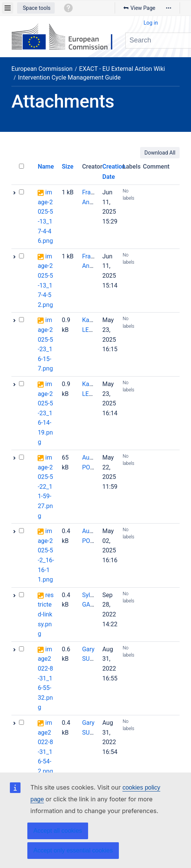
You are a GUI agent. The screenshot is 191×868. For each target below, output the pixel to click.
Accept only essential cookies (73, 850)
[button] (36, 8)
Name (46, 167)
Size (68, 167)
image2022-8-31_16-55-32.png (45, 678)
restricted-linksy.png (46, 614)
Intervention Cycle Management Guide (69, 77)
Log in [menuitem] (151, 23)
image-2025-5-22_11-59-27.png (45, 487)
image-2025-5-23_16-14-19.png (45, 413)
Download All (160, 153)
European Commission (42, 69)
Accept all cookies (58, 831)
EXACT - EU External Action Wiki (122, 69)
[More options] (169, 8)
